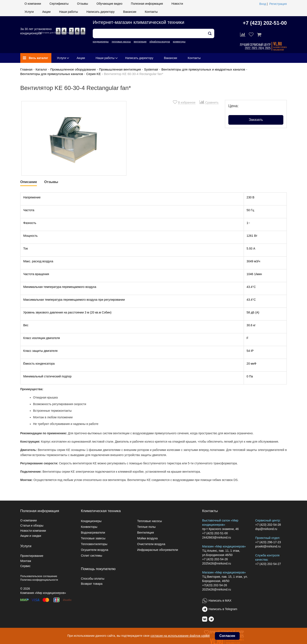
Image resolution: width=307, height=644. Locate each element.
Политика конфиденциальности (39, 580)
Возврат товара (92, 584)
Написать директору (101, 12)
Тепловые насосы (149, 521)
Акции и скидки (31, 536)
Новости (177, 4)
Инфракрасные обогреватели (158, 550)
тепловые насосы (121, 42)
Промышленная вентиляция (120, 69)
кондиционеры (101, 42)
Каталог (41, 69)
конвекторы (179, 42)
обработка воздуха (160, 42)
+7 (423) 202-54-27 (268, 564)
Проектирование (32, 556)
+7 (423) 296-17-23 (268, 542)
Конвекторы (89, 527)
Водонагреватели (93, 533)
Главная (26, 69)
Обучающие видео (109, 4)
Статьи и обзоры (32, 526)
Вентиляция (145, 533)
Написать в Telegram (223, 609)
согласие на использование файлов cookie (180, 636)
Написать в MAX (220, 601)
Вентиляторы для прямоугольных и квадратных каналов (203, 69)
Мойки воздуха (147, 538)
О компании (33, 4)
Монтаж (26, 561)
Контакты (151, 12)
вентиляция (140, 42)
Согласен (227, 636)
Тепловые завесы (93, 538)
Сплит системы (91, 556)
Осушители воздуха (94, 550)
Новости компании (33, 531)
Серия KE (94, 74)
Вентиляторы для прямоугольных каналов (52, 74)
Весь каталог (35, 58)
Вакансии (130, 12)
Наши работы (68, 12)
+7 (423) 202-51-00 (265, 23)
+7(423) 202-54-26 (214, 585)
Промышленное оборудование (73, 69)
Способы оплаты (93, 579)
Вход (263, 4)
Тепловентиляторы (94, 544)
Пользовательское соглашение (39, 576)
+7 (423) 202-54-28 (268, 525)
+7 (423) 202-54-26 (215, 559)
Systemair (151, 69)
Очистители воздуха (151, 544)
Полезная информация (147, 4)
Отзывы (83, 4)
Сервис (25, 566)
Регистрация (278, 4)
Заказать (256, 120)
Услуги (29, 12)
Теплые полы (146, 527)
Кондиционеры (91, 521)
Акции (46, 12)
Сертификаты (59, 4)
